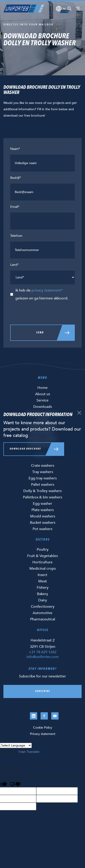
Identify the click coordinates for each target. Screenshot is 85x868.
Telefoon (16, 236)
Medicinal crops (43, 569)
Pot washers (42, 529)
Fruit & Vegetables (42, 556)
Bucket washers (43, 523)
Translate (29, 752)
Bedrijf (16, 178)
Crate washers (43, 466)
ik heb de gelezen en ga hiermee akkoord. (42, 294)
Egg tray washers (43, 478)
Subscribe (43, 691)
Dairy (43, 600)
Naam (15, 149)
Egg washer (42, 504)
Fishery (43, 588)
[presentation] (45, 313)
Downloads (43, 407)
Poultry (43, 550)
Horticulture (42, 562)
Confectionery (43, 607)
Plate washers (43, 510)
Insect (42, 575)
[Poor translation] (15, 784)
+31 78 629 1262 (43, 652)
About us (43, 394)
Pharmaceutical (43, 619)
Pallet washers (43, 485)
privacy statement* (47, 290)
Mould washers (43, 516)
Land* (15, 265)
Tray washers (43, 472)
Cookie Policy (43, 728)
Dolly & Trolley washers (42, 491)
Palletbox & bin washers (42, 497)
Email (15, 207)
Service (42, 400)
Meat (43, 581)
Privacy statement (43, 734)
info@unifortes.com (43, 657)
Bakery (42, 594)
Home (42, 388)
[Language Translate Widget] (16, 745)
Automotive (42, 613)
